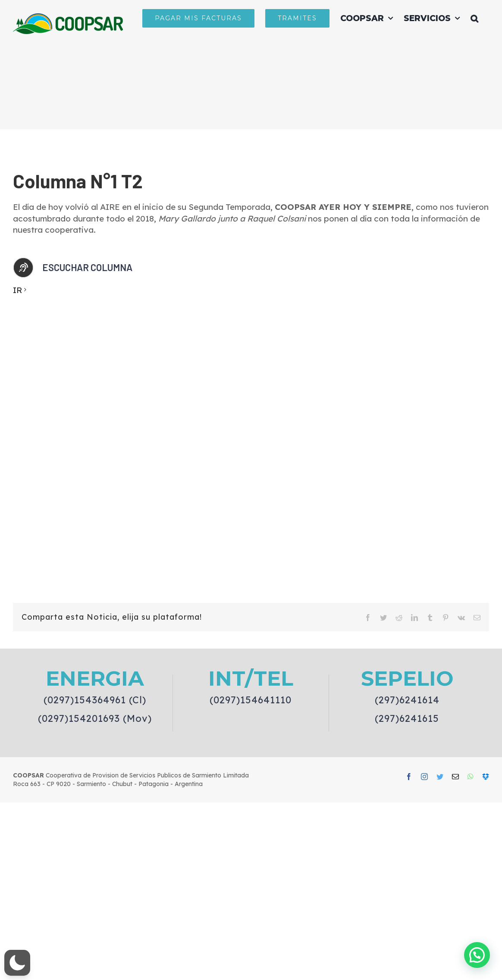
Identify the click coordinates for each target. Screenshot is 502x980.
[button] (474, 18)
